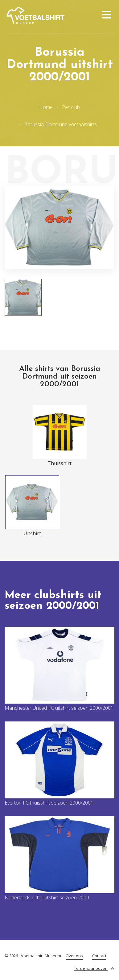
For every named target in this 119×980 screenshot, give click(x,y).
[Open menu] (106, 15)
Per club (71, 107)
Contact (99, 956)
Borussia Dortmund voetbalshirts (60, 124)
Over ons (74, 956)
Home (46, 107)
